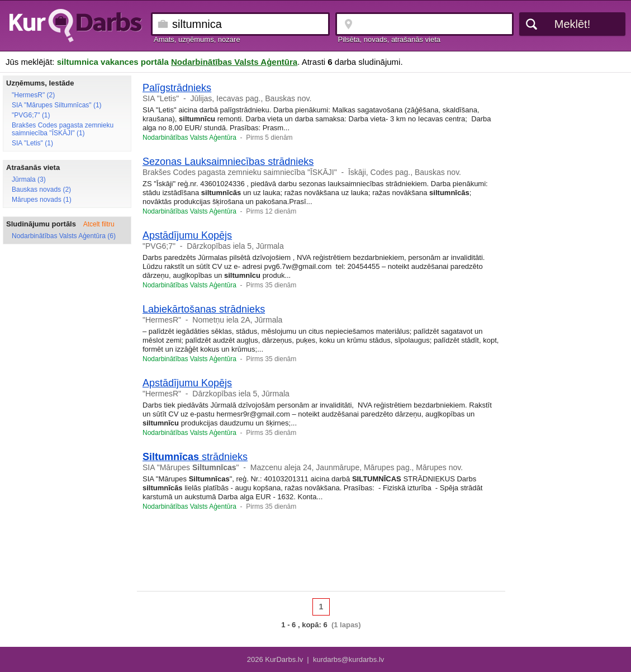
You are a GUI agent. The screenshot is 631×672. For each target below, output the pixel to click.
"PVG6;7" (159, 246)
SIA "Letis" (161, 98)
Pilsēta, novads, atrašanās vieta (390, 39)
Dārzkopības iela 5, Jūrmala (235, 246)
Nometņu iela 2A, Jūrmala (237, 320)
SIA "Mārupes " (191, 467)
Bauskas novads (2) (41, 190)
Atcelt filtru (99, 224)
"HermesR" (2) (33, 95)
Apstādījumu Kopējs (187, 235)
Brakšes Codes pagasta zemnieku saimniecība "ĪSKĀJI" (240, 172)
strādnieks (195, 457)
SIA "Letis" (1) (32, 143)
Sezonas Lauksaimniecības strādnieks (228, 162)
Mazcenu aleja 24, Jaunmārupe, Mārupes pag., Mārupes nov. (357, 467)
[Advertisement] (572, 243)
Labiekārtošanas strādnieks (204, 309)
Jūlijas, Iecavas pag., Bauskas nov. (251, 98)
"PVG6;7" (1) (31, 115)
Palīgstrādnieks (177, 88)
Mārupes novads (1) (42, 200)
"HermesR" (162, 320)
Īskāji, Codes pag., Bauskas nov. (405, 172)
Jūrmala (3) (29, 179)
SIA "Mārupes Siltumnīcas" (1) (57, 105)
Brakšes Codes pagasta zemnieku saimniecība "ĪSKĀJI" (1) (63, 129)
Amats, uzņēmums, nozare (197, 39)
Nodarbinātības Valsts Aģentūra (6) (64, 236)
